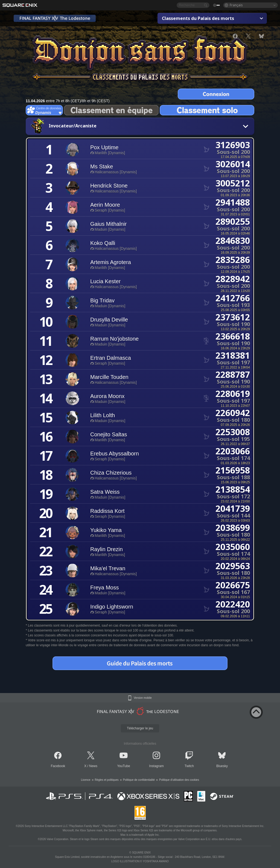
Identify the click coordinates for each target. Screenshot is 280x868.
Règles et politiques (107, 780)
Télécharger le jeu (140, 728)
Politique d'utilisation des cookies (179, 780)
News (93, 766)
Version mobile (143, 698)
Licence (86, 780)
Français (236, 5)
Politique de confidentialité (139, 780)
